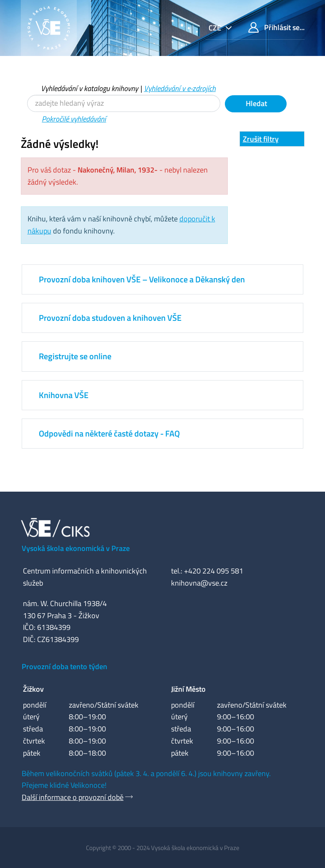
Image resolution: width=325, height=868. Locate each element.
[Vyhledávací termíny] (124, 103)
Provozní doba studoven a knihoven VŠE (110, 318)
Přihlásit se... (276, 27)
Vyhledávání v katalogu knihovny (89, 88)
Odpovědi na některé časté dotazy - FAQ (109, 433)
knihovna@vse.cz (199, 583)
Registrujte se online (75, 356)
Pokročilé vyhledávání (74, 119)
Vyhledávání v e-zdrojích (180, 88)
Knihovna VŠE (64, 395)
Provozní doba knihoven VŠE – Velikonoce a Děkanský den (142, 279)
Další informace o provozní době (73, 797)
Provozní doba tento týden (64, 666)
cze (216, 28)
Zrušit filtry (261, 139)
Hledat (256, 103)
